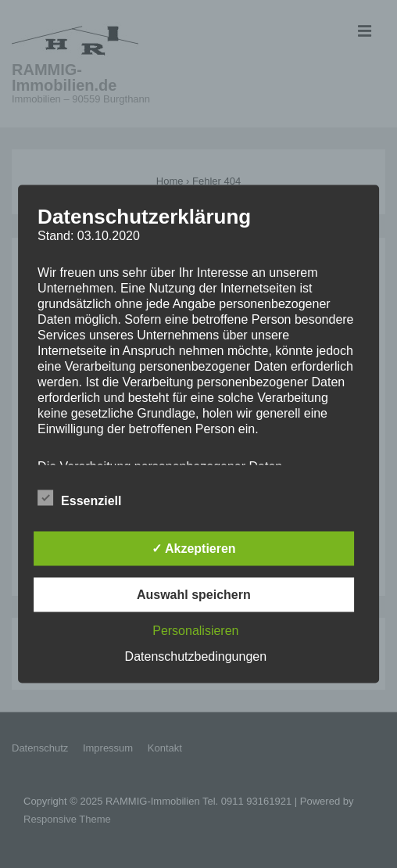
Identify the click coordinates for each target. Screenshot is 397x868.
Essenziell (79, 499)
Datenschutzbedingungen (196, 656)
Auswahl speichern (194, 595)
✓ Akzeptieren (194, 549)
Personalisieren (195, 631)
